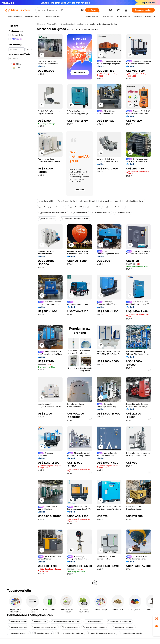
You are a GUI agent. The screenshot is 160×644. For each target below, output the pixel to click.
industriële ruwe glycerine (131, 633)
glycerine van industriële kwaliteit (52, 213)
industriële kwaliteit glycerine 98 (102, 633)
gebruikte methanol (135, 201)
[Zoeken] (92, 10)
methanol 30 (76, 207)
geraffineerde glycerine (19, 633)
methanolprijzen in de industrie (52, 207)
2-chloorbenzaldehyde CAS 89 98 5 (75, 219)
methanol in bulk (87, 201)
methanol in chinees (101, 213)
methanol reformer (47, 219)
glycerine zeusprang (18, 627)
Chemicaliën (52, 24)
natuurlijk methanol (94, 622)
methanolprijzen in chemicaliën (70, 633)
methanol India (94, 207)
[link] (157, 619)
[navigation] (20, 304)
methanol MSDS (46, 201)
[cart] (119, 11)
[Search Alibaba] (59, 10)
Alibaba (40, 24)
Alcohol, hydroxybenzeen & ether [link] (103, 24)
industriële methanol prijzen (119, 622)
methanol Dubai (122, 213)
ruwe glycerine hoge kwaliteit (95, 627)
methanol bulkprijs (67, 201)
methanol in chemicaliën (123, 627)
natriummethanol (70, 627)
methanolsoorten (79, 213)
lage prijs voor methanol (110, 201)
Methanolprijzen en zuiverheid (44, 627)
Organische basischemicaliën (73, 24)
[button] (83, 10)
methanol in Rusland (115, 207)
